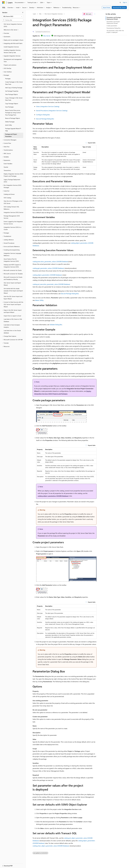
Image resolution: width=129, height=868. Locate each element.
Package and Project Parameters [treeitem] (11, 135)
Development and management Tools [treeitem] (13, 60)
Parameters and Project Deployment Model (113, 22)
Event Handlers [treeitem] (8, 164)
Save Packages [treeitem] (9, 107)
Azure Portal (107, 7)
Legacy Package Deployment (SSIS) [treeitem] (12, 181)
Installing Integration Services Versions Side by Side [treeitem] (12, 51)
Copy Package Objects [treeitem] (12, 104)
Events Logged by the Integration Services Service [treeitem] (13, 223)
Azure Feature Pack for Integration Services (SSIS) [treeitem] (11, 260)
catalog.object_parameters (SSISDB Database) (47, 275)
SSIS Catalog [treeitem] (7, 198)
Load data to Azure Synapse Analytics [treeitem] (12, 326)
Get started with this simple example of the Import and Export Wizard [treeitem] (13, 291)
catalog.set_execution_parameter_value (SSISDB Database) (51, 284)
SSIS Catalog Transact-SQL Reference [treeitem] (11, 208)
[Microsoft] (3, 3)
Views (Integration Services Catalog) (48, 106)
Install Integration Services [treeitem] (11, 47)
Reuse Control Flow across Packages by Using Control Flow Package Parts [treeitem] (13, 113)
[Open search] (120, 3)
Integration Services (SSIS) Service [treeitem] (13, 212)
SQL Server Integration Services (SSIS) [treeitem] (13, 25)
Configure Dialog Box (43, 115)
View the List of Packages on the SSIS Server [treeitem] (13, 202)
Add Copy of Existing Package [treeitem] (14, 88)
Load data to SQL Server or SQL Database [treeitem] (13, 320)
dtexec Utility (39, 300)
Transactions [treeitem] (7, 170)
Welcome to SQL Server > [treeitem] (11, 30)
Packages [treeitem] (8, 79)
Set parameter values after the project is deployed (115, 31)
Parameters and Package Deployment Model (114, 18)
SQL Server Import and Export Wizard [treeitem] (12, 284)
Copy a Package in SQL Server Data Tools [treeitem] (14, 99)
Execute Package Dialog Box (45, 119)
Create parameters (112, 26)
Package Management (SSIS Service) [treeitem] (12, 217)
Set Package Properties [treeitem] (12, 91)
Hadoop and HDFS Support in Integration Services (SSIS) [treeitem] (12, 266)
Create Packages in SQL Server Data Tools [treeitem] (14, 83)
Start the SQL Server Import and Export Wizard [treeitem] (13, 298)
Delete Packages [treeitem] (10, 122)
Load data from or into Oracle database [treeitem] (12, 332)
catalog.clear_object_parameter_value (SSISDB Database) (51, 846)
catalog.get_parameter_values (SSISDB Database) (48, 268)
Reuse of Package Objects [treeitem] (13, 118)
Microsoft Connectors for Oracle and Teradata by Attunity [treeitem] (13, 278)
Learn (34, 14)
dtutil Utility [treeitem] (9, 125)
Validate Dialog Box (56, 325)
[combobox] (13, 16)
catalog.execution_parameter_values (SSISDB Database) (50, 261)
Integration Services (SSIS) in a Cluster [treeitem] (12, 228)
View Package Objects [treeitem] (11, 94)
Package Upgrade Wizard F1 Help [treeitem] (13, 130)
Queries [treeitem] (6, 167)
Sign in (125, 2)
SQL (40, 14)
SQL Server (47, 36)
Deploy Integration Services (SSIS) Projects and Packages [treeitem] (13, 175)
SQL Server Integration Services (54, 14)
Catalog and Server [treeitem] (9, 194)
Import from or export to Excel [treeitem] (12, 316)
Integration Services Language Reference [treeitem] (12, 254)
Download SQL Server (119, 7)
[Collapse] (23, 12)
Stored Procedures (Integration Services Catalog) (52, 111)
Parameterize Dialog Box (113, 28)
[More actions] (95, 14)
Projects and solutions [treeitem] (10, 65)
